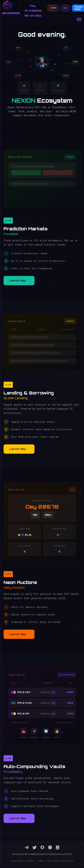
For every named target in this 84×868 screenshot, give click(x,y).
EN (65, 8)
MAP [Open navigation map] (53, 8)
